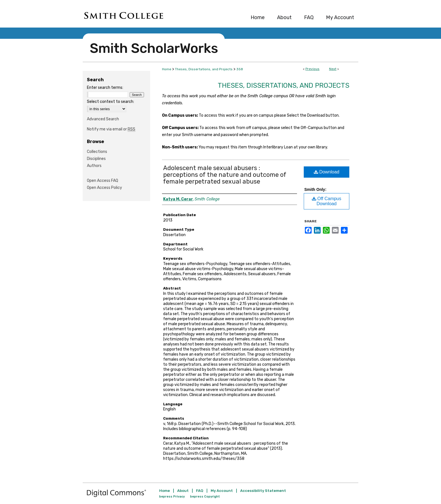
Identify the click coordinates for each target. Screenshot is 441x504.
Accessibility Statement (263, 491)
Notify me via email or (111, 129)
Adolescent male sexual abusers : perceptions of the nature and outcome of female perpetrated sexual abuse (225, 175)
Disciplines (96, 159)
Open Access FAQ (103, 181)
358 (240, 69)
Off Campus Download (327, 201)
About (183, 491)
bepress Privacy (172, 497)
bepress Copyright (205, 497)
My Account (222, 491)
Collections (97, 152)
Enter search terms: (105, 88)
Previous (312, 69)
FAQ (200, 491)
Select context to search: (111, 102)
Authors (94, 166)
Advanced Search (103, 119)
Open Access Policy (104, 188)
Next (333, 69)
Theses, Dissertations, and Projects (204, 69)
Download (327, 172)
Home (167, 69)
